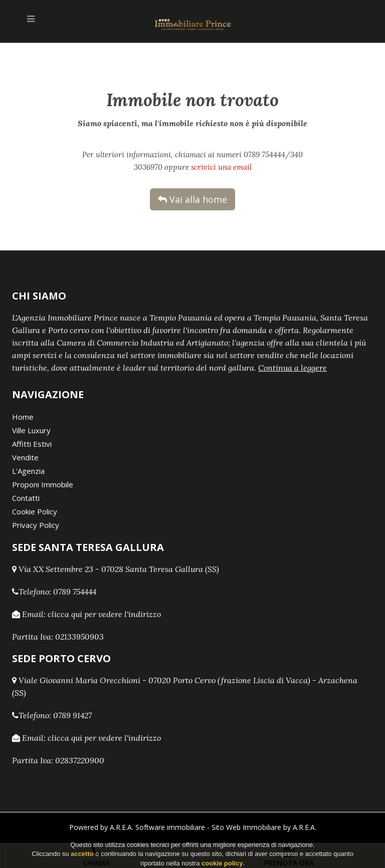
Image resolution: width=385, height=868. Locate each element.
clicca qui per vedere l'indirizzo (104, 614)
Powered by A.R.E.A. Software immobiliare (137, 827)
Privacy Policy (36, 525)
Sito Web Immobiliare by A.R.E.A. (264, 827)
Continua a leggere (293, 368)
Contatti (26, 498)
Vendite (25, 457)
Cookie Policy (35, 511)
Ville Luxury (31, 430)
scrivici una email (221, 167)
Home (23, 417)
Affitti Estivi (32, 444)
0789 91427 (72, 715)
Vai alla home (192, 199)
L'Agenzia (28, 471)
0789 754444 (75, 592)
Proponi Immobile (43, 484)
